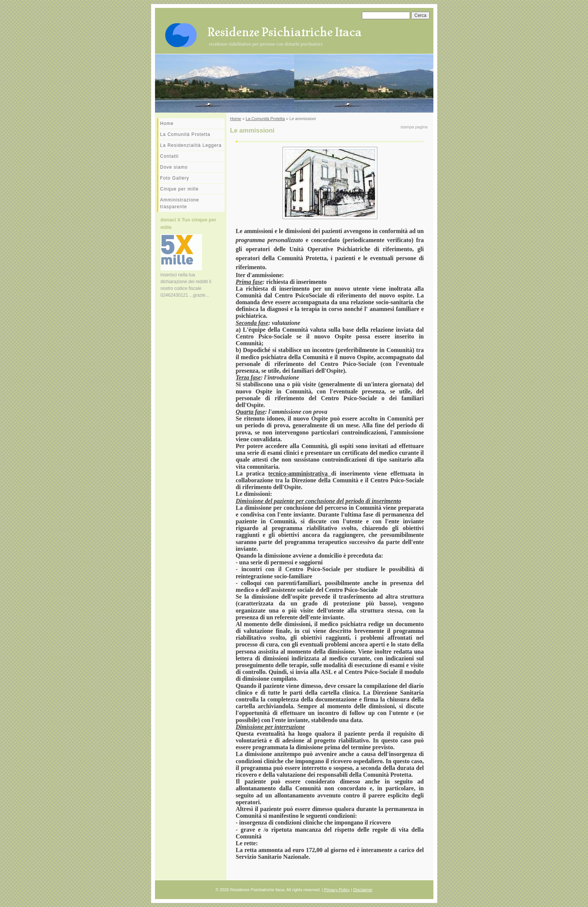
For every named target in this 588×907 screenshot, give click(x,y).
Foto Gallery (175, 178)
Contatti (169, 156)
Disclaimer (363, 890)
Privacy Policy (337, 890)
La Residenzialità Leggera (191, 145)
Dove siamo (174, 167)
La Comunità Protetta (185, 134)
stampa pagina (414, 127)
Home (167, 123)
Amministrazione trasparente (180, 203)
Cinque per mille (180, 189)
